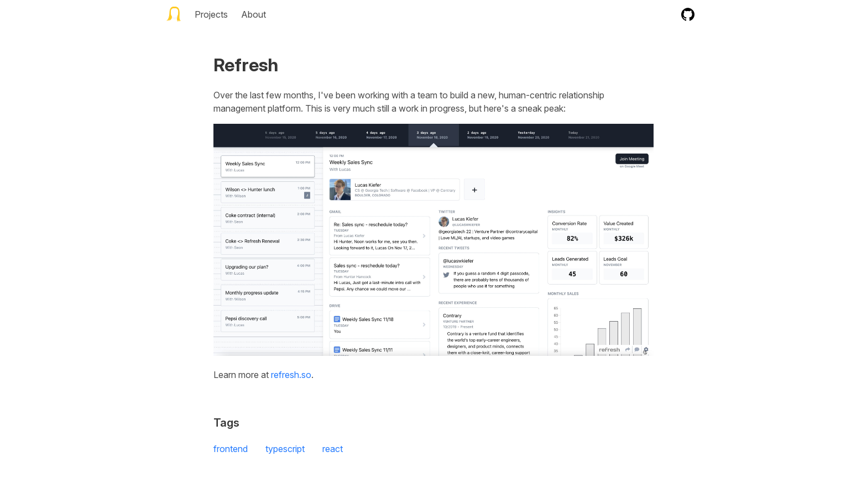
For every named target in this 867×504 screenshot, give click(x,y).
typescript (285, 449)
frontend (231, 449)
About (254, 14)
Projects (211, 14)
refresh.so (291, 375)
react (333, 449)
